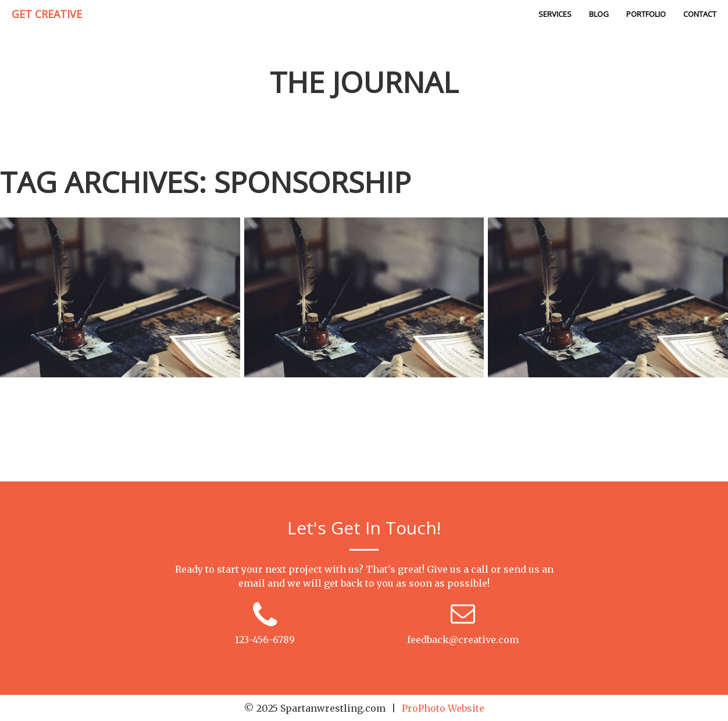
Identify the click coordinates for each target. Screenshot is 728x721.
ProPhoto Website (443, 708)
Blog (599, 14)
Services (555, 14)
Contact (700, 14)
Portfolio (646, 14)
